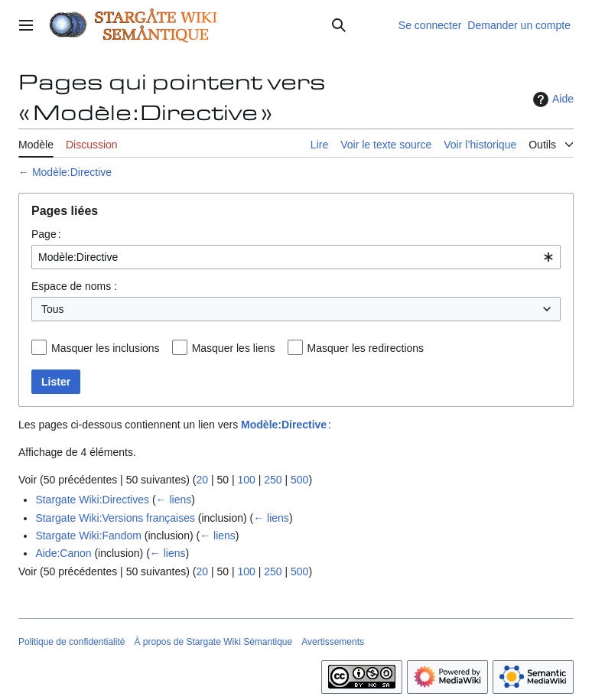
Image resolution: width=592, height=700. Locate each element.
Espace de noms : (74, 286)
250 (273, 480)
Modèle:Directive (72, 172)
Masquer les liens (234, 348)
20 (202, 480)
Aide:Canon (63, 553)
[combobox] (296, 257)
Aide (551, 99)
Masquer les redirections (366, 348)
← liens (174, 500)
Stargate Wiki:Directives (92, 500)
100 (246, 480)
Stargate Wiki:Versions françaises (115, 518)
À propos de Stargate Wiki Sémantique (213, 642)
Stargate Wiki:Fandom (88, 536)
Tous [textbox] (53, 309)
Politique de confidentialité (72, 642)
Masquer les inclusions (106, 348)
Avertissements (333, 642)
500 (299, 480)
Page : (46, 234)
